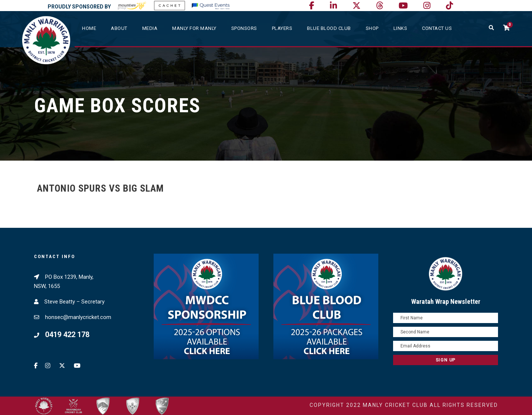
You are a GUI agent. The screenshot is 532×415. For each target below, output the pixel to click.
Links (400, 28)
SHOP (372, 28)
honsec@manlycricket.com (78, 317)
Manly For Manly (194, 28)
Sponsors (244, 28)
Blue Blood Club (329, 28)
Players (282, 28)
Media (150, 28)
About (119, 28)
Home (89, 28)
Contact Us (437, 28)
